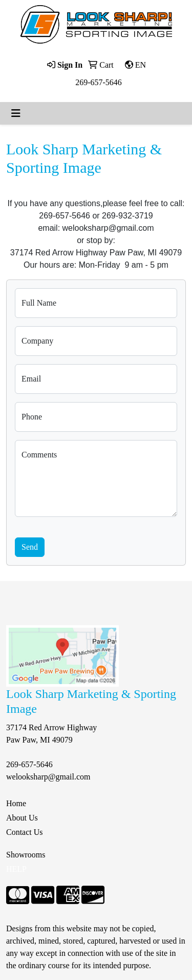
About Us (22, 818)
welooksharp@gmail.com (48, 777)
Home (16, 803)
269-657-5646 (99, 82)
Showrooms (26, 855)
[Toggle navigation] (16, 113)
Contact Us (25, 832)
